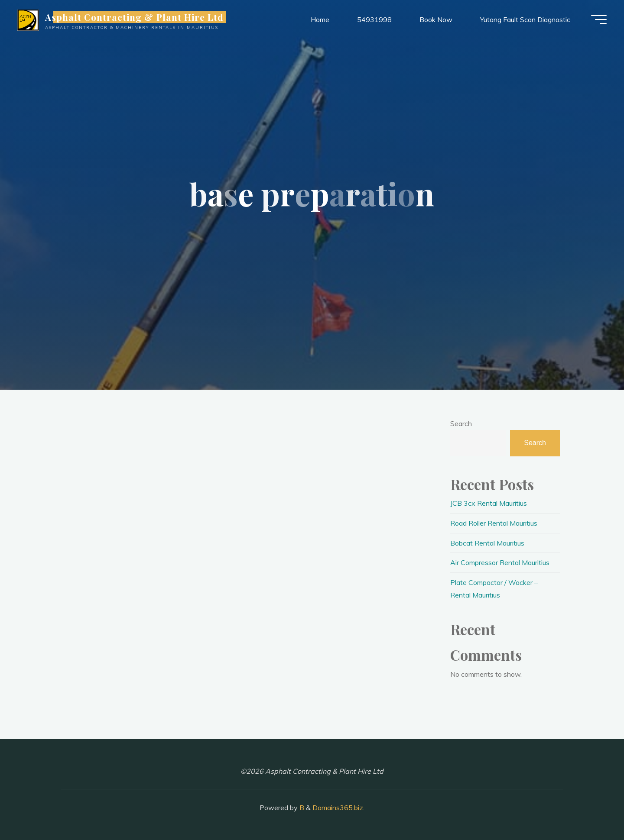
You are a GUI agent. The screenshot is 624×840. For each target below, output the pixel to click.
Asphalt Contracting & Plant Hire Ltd (134, 17)
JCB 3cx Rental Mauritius (489, 503)
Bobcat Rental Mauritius (487, 543)
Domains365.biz (338, 808)
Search (461, 423)
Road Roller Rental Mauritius (494, 523)
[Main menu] (599, 19)
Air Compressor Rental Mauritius (500, 562)
